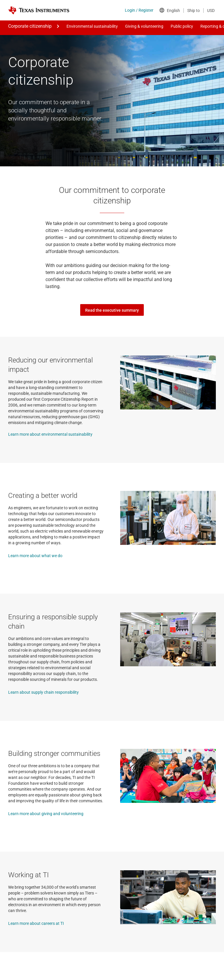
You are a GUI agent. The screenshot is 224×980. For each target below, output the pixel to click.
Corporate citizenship (30, 26)
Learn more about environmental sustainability (50, 434)
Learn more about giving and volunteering (46, 814)
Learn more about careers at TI (36, 923)
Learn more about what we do (35, 556)
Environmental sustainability (92, 26)
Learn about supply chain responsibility (43, 692)
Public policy (182, 26)
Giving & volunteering (144, 26)
